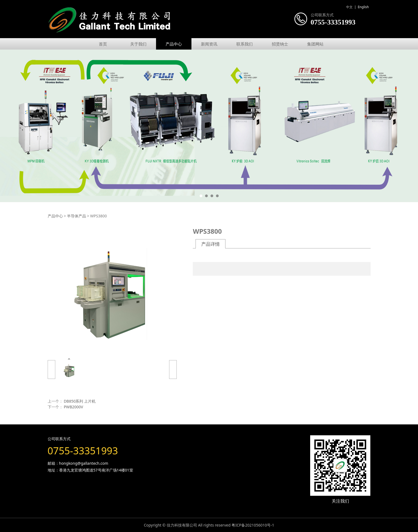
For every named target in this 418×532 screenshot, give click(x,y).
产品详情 (210, 244)
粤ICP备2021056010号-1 (253, 525)
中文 (349, 7)
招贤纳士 (280, 44)
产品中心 (174, 44)
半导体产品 (77, 216)
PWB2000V (73, 407)
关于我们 (138, 44)
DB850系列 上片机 (80, 401)
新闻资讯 (209, 44)
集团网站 (315, 44)
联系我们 (245, 44)
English (363, 7)
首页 (103, 44)
